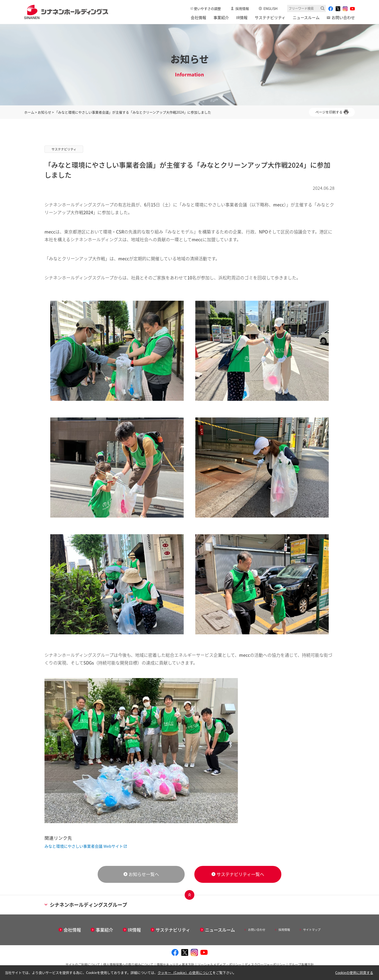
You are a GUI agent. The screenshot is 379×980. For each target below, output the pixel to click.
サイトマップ (312, 930)
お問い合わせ (343, 17)
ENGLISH (270, 8)
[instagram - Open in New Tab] (345, 9)
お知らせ (44, 112)
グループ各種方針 (301, 964)
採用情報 (242, 8)
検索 (323, 8)
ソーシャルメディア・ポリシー (219, 964)
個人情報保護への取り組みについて (128, 964)
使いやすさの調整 (207, 8)
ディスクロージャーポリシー (265, 964)
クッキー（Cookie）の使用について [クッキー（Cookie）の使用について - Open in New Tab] (185, 973)
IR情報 (242, 17)
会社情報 (198, 17)
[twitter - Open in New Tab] (338, 9)
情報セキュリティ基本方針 (175, 964)
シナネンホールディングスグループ (86, 905)
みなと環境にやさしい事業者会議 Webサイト (84, 846)
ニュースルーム (306, 17)
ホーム (29, 112)
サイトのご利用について (83, 964)
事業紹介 (221, 17)
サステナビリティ (270, 17)
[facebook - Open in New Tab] (331, 9)
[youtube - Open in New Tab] (352, 9)
